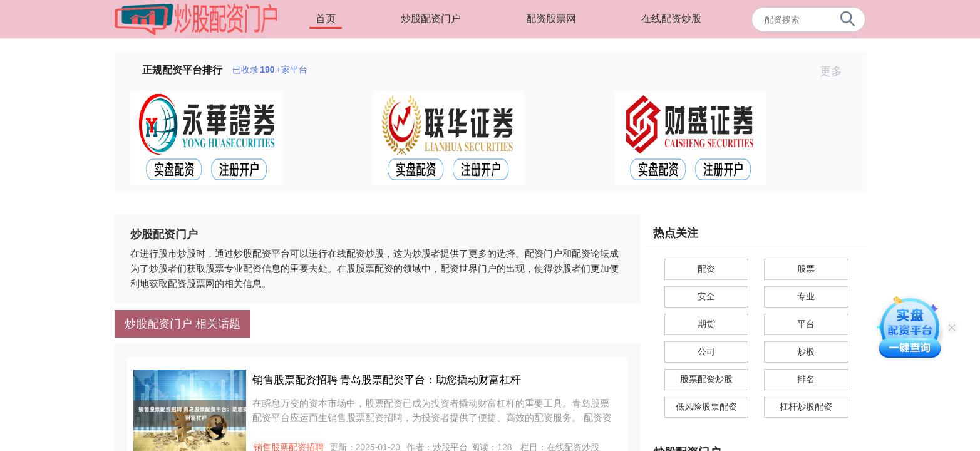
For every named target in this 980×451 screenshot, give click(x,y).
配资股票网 (551, 18)
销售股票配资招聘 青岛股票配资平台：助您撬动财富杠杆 (387, 380)
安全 (706, 296)
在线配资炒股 (671, 18)
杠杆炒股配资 (806, 407)
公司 (706, 351)
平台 (806, 324)
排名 (806, 379)
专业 (806, 296)
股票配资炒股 (706, 379)
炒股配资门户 (431, 18)
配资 (706, 269)
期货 (706, 324)
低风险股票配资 (706, 407)
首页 (326, 18)
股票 (806, 269)
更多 (836, 71)
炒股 (806, 351)
